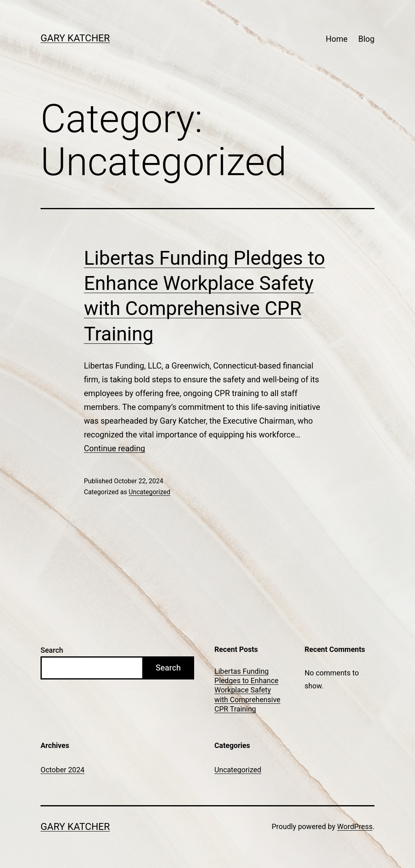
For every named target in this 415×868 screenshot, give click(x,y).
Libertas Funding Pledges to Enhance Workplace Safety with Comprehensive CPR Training (247, 690)
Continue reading (114, 448)
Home (337, 39)
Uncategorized (149, 492)
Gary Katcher (75, 38)
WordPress (355, 826)
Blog (366, 39)
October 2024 (62, 770)
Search (52, 650)
